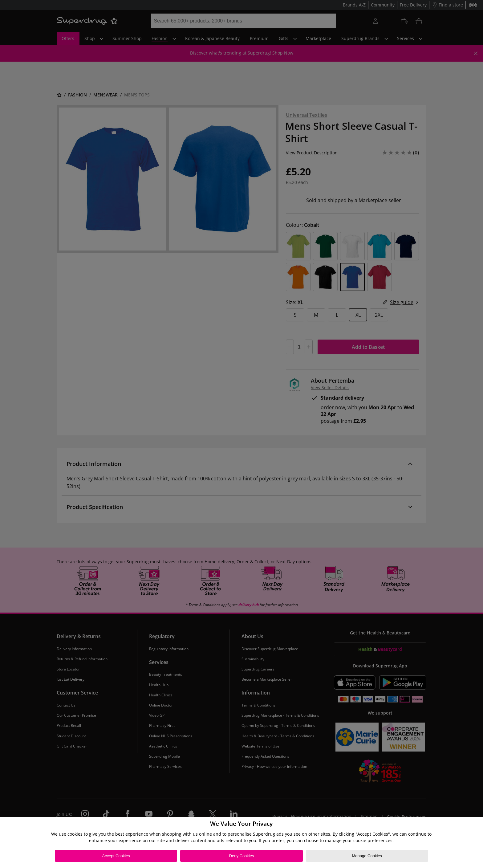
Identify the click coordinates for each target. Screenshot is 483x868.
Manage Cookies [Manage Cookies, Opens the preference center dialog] (367, 856)
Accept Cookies (116, 856)
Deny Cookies (242, 856)
